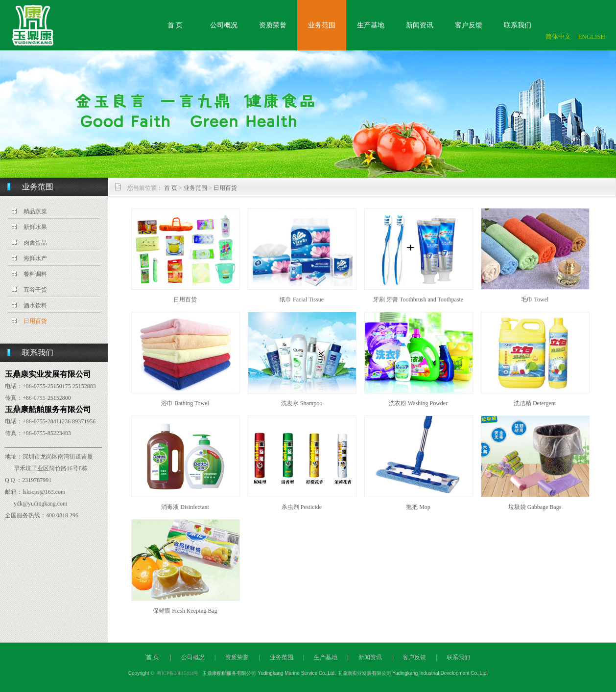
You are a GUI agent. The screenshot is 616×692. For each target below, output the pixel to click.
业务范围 (322, 25)
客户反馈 (469, 25)
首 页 (175, 25)
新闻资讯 (420, 25)
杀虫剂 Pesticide (302, 507)
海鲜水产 (35, 258)
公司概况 (224, 25)
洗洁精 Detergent (535, 403)
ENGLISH (592, 36)
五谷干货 (35, 290)
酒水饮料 (35, 305)
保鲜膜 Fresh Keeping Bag (185, 611)
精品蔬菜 (35, 211)
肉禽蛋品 (35, 243)
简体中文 (558, 36)
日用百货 (35, 321)
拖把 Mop (418, 507)
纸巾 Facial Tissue (302, 300)
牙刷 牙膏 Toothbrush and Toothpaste (418, 300)
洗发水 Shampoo (302, 403)
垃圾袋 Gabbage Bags (535, 507)
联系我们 (518, 25)
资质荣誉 (273, 25)
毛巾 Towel (535, 300)
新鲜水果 (35, 227)
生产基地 (371, 25)
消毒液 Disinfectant (185, 507)
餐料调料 (35, 274)
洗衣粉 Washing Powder (418, 403)
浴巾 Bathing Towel (185, 403)
